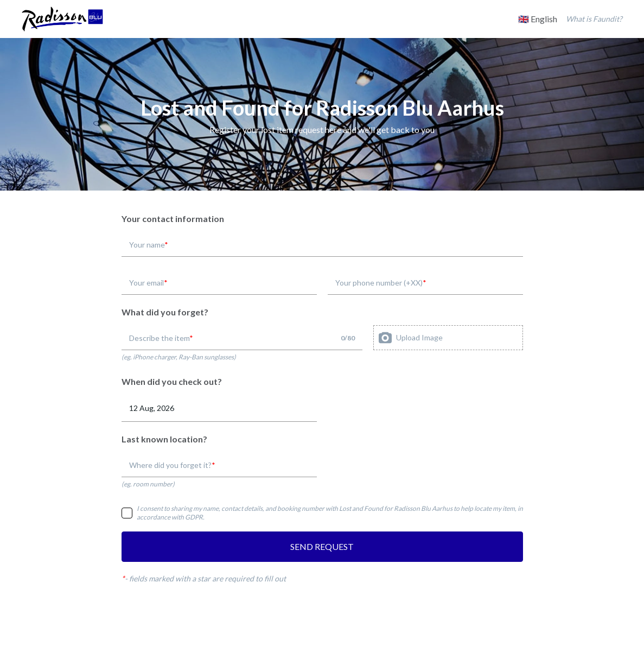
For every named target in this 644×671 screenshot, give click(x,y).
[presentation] (448, 338)
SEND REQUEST (322, 546)
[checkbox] (127, 513)
